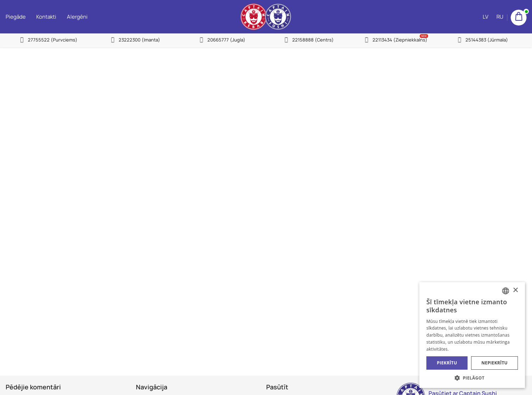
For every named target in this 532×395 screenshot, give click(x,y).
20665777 (226, 40)
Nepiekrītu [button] (495, 363)
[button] (472, 378)
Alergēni (77, 17)
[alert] (472, 335)
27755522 (53, 40)
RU (500, 17)
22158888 (313, 40)
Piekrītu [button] (447, 363)
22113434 (400, 40)
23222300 (139, 40)
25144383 (487, 40)
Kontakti (46, 17)
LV (486, 17)
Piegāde (16, 17)
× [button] (515, 290)
